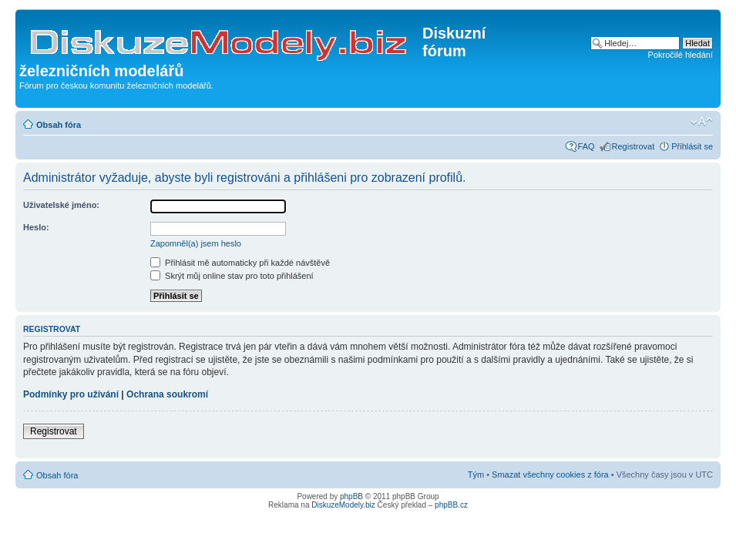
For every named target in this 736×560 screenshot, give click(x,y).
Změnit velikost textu (702, 122)
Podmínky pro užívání (71, 394)
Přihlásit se (692, 146)
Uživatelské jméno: (61, 205)
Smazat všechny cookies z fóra (550, 474)
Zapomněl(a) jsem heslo (196, 243)
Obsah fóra (59, 125)
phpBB (351, 496)
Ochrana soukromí (167, 394)
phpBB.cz (451, 505)
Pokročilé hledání (681, 55)
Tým (476, 474)
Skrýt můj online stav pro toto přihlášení (232, 276)
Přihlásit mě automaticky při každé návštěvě (240, 263)
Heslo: (36, 227)
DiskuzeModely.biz (343, 505)
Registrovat (633, 146)
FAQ (586, 146)
